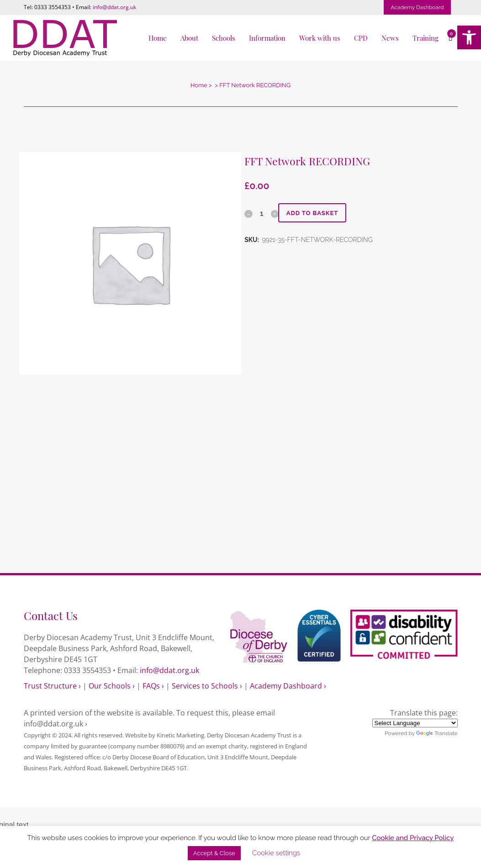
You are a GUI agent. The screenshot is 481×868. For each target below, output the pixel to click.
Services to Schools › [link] (207, 686)
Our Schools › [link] (112, 686)
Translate (437, 733)
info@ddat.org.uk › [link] (55, 724)
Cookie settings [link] (276, 853)
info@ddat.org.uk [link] (114, 7)
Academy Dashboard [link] (417, 7)
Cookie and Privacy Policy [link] (413, 838)
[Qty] (261, 213)
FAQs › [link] (153, 686)
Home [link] (199, 85)
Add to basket (315, 213)
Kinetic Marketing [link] (180, 735)
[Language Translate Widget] (415, 723)
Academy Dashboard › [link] (288, 686)
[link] (469, 37)
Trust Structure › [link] (52, 686)
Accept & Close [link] (214, 853)
